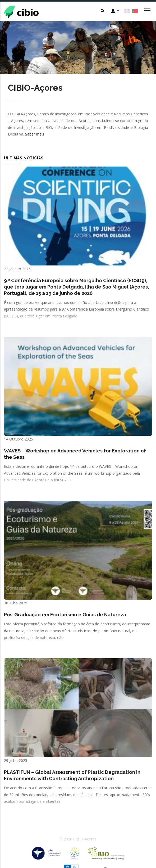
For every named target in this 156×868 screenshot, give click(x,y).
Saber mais (35, 134)
